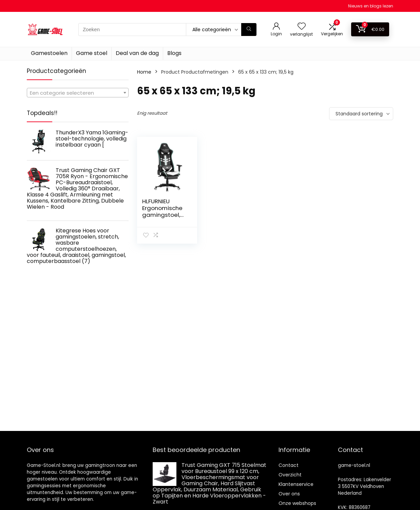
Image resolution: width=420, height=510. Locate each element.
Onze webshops (297, 503)
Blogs (174, 53)
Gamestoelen (49, 53)
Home (144, 72)
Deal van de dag (137, 53)
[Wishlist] (302, 27)
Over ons (289, 494)
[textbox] (78, 93)
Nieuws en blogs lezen (371, 6)
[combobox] (78, 93)
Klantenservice (296, 484)
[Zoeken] (249, 30)
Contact (289, 465)
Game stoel (92, 53)
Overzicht (290, 475)
